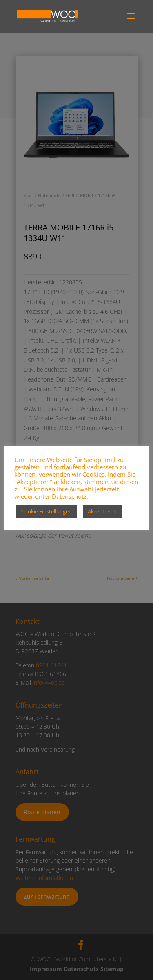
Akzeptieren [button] (102, 511)
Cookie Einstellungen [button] (47, 511)
